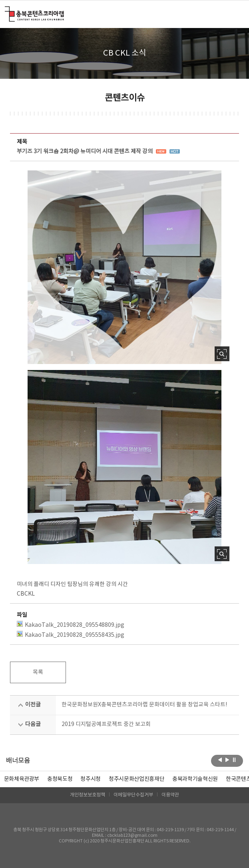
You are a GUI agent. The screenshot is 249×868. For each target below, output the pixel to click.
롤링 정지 (234, 760)
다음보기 (227, 760)
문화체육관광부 (22, 779)
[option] (60, 779)
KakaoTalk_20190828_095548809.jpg (71, 625)
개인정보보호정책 (88, 795)
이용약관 (170, 795)
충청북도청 (60, 779)
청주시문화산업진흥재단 (136, 779)
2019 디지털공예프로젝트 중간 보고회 (106, 724)
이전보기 (220, 760)
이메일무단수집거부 (133, 795)
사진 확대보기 (222, 354)
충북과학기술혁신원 (195, 779)
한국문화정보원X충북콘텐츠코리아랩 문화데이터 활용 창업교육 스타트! (144, 705)
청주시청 (91, 779)
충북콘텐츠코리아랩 (7, 11)
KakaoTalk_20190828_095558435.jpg (71, 635)
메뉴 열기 (234, 14)
